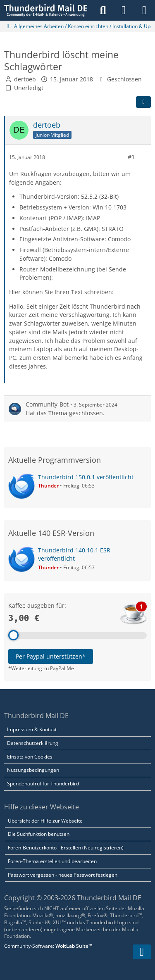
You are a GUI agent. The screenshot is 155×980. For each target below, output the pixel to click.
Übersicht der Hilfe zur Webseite (45, 821)
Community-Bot (47, 404)
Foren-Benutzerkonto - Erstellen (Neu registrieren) (66, 848)
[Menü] (144, 10)
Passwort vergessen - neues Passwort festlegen (63, 875)
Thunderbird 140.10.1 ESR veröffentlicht (74, 554)
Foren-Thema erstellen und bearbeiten (52, 861)
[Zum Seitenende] (142, 952)
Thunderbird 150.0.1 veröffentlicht (86, 477)
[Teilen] (143, 102)
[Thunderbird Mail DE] (46, 10)
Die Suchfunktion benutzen (39, 834)
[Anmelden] (124, 10)
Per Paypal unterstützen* (51, 656)
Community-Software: (48, 946)
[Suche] (103, 10)
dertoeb (25, 79)
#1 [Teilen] (131, 157)
